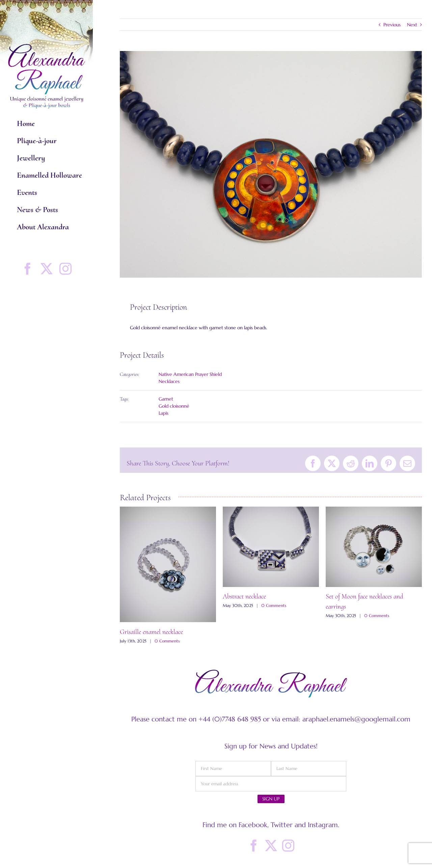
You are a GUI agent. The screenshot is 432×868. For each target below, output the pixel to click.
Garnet (166, 399)
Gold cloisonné (174, 406)
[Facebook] (254, 846)
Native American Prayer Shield (190, 374)
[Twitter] (271, 846)
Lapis (164, 413)
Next (412, 25)
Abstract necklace (244, 596)
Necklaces (169, 381)
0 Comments (167, 641)
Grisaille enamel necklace (151, 632)
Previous (392, 25)
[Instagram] (288, 846)
